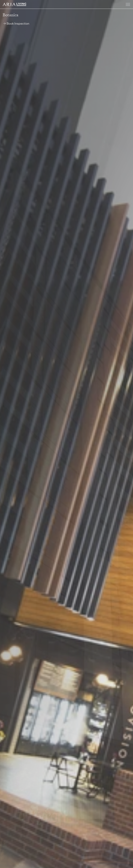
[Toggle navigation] (128, 5)
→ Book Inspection (16, 24)
